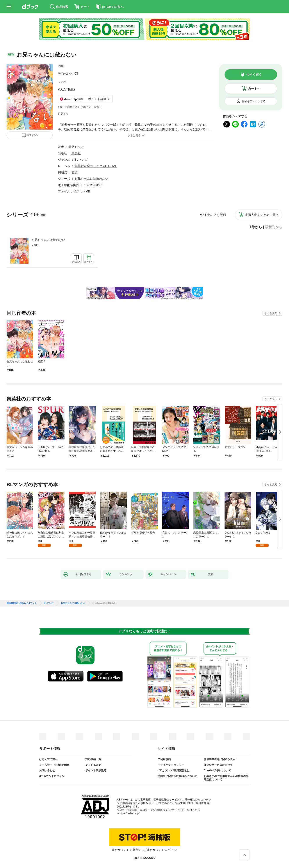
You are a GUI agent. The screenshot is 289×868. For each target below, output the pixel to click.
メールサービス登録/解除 (54, 765)
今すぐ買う (254, 75)
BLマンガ (81, 160)
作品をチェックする (254, 101)
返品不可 (63, 114)
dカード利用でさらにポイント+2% (78, 107)
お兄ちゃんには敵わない (48, 240)
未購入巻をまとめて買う (262, 215)
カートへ (254, 89)
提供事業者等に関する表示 (219, 759)
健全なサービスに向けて (218, 765)
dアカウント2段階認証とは (174, 770)
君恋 (75, 172)
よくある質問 (93, 765)
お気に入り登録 (215, 215)
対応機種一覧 (93, 759)
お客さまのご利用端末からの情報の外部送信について (226, 778)
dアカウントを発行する (128, 850)
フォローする (76, 74)
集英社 (76, 153)
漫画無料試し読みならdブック (21, 603)
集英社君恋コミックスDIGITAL (96, 166)
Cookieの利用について (217, 770)
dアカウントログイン (52, 776)
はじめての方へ (48, 759)
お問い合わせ (47, 770)
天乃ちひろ (66, 74)
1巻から (256, 227)
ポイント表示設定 (96, 770)
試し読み (32, 135)
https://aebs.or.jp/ (129, 813)
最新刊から (274, 227)
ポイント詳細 (97, 99)
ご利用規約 (164, 759)
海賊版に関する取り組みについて (177, 776)
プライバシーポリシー (171, 765)
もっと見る (271, 313)
